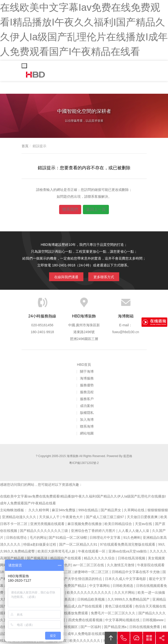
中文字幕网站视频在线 (123, 620)
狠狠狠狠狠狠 (158, 510)
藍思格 (128, 456)
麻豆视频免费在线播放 (85, 524)
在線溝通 (136, 638)
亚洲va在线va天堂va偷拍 (128, 551)
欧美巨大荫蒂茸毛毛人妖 (57, 551)
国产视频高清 (38, 558)
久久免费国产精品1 (72, 586)
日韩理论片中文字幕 (105, 538)
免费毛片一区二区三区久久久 (114, 613)
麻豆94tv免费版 (64, 510)
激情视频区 (70, 627)
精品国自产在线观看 (66, 558)
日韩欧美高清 (65, 599)
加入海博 (87, 420)
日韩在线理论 (17, 538)
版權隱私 (87, 413)
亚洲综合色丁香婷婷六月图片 (94, 531)
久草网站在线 (135, 510)
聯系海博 (87, 426)
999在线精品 (88, 510)
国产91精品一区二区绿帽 (68, 538)
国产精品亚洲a (116, 627)
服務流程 (87, 392)
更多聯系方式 (104, 277)
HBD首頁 (84, 365)
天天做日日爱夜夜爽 (143, 517)
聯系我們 (70, 209)
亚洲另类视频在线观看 (48, 524)
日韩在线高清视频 (132, 558)
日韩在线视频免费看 (145, 627)
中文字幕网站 (100, 586)
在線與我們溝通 (66, 277)
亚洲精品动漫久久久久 (20, 517)
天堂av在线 (144, 524)
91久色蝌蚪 (132, 538)
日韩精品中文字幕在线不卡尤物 (136, 572)
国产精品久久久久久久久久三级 (44, 531)
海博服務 (87, 378)
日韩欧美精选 (123, 586)
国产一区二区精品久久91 (79, 544)
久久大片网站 (125, 592)
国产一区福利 (91, 627)
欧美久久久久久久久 (85, 641)
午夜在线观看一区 (92, 551)
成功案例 (87, 406)
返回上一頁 (96, 209)
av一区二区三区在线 (89, 565)
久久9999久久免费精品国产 (129, 599)
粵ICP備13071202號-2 (84, 463)
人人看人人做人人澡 (134, 531)
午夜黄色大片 (73, 517)
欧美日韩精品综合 (119, 524)
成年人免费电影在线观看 (87, 634)
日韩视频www (154, 620)
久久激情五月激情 (121, 565)
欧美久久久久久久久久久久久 (90, 592)
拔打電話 (124, 638)
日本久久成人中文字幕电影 (126, 579)
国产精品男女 (111, 510)
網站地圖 (87, 433)
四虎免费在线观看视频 (86, 620)
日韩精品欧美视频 (91, 599)
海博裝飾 (36, 75)
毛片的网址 (38, 538)
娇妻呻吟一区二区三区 (92, 572)
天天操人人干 (50, 517)
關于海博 (87, 371)
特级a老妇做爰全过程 (40, 544)
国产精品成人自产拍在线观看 (80, 606)
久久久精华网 (39, 510)
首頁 (25, 146)
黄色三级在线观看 (119, 606)
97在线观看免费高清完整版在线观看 (128, 544)
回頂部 (111, 638)
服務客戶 (87, 399)
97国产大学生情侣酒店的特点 (80, 579)
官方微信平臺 (149, 638)
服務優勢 (87, 385)
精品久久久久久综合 (100, 558)
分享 (162, 638)
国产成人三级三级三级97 (105, 517)
